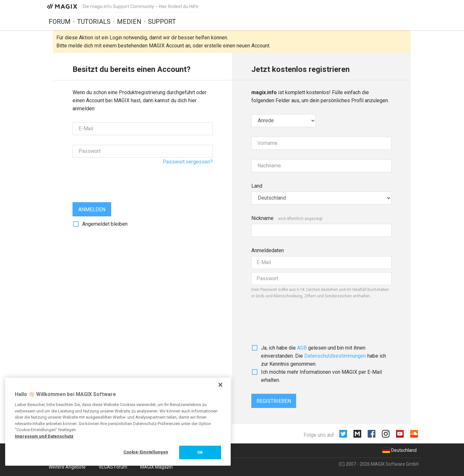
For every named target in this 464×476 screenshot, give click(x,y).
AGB (302, 348)
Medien (129, 22)
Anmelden (92, 209)
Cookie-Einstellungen (146, 452)
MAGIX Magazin (156, 467)
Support (162, 22)
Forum (60, 22)
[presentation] (121, 180)
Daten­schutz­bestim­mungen (335, 356)
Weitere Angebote (67, 467)
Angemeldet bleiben (105, 224)
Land (257, 186)
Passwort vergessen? (188, 162)
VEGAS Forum (113, 467)
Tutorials (94, 22)
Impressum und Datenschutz (44, 436)
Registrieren (274, 401)
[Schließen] (220, 385)
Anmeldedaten (268, 250)
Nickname (262, 218)
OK (200, 452)
